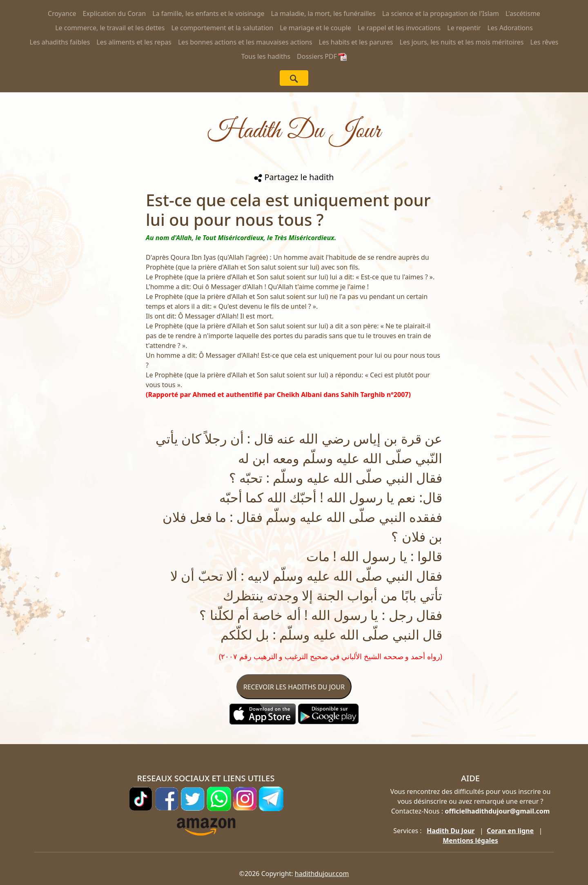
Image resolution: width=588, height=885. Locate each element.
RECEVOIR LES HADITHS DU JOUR (294, 687)
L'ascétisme (523, 13)
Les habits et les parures (356, 42)
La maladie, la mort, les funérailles (323, 13)
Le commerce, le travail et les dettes (110, 28)
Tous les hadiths (266, 56)
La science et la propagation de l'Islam (441, 13)
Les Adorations (510, 28)
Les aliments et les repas (134, 42)
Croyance (62, 13)
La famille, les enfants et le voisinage (208, 13)
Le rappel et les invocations (399, 28)
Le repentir (464, 28)
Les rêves (544, 42)
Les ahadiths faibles (60, 42)
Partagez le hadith (294, 177)
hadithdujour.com (322, 874)
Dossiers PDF (322, 56)
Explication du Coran (115, 13)
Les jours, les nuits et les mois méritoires (462, 42)
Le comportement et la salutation (222, 28)
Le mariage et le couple (315, 28)
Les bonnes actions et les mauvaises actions (245, 42)
